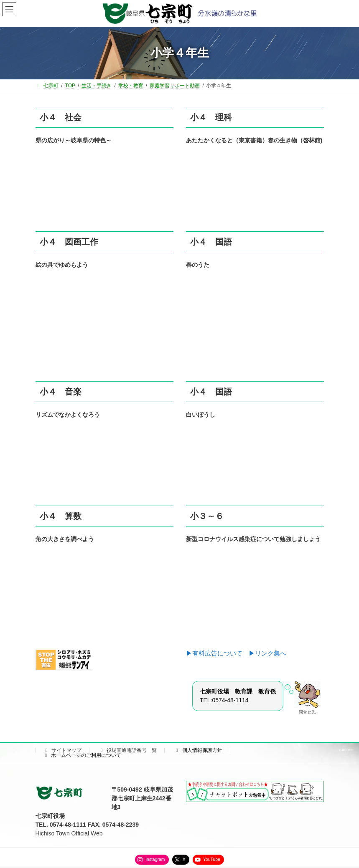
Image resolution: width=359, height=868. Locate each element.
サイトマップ (63, 750)
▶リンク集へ (267, 653)
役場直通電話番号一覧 (128, 750)
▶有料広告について (217, 653)
